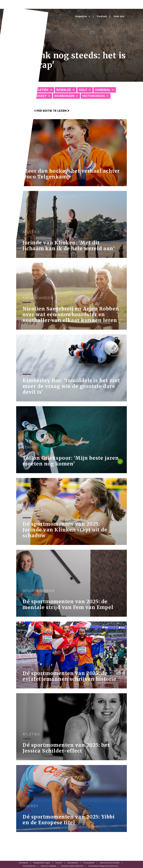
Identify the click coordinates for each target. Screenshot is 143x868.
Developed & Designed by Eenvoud (103, 866)
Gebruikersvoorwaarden (110, 863)
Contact (59, 863)
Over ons (119, 16)
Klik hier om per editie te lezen (43, 111)
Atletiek (41, 90)
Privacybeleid (89, 863)
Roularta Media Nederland (72, 866)
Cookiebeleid (73, 863)
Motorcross (94, 96)
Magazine (81, 16)
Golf (83, 90)
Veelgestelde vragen (42, 863)
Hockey (40, 96)
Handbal (103, 90)
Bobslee (64, 90)
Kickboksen (65, 96)
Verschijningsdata (48, 866)
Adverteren (23, 863)
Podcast (102, 16)
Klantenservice (29, 866)
